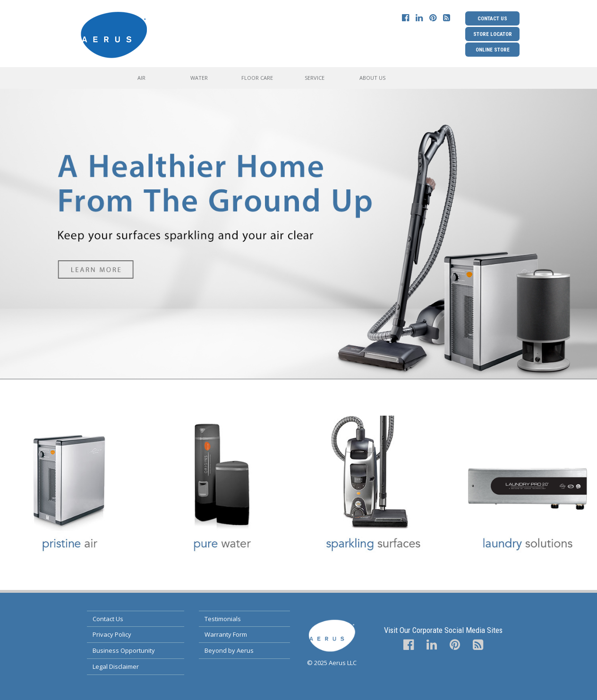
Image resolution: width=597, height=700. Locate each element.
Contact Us (492, 18)
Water (199, 78)
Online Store (493, 50)
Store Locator (493, 34)
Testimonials (223, 619)
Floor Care (257, 78)
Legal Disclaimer (116, 666)
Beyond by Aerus (229, 650)
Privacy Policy (112, 634)
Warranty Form (226, 634)
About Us (372, 78)
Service (315, 78)
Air (141, 78)
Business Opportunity (124, 650)
